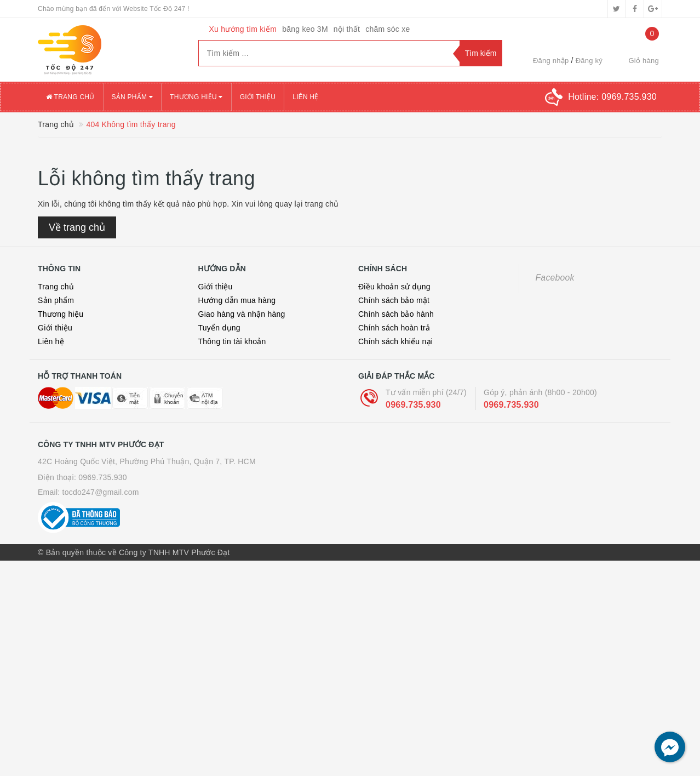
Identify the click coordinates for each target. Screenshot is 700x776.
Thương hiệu (196, 97)
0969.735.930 (413, 405)
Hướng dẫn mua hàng (237, 300)
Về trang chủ (77, 227)
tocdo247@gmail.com (101, 492)
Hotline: (612, 97)
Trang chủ (70, 97)
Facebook (555, 278)
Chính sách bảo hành (396, 314)
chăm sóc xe (388, 29)
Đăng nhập (551, 61)
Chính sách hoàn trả (394, 328)
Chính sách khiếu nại (395, 341)
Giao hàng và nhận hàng (242, 314)
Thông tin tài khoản (232, 341)
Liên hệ (305, 97)
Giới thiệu (258, 97)
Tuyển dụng (219, 328)
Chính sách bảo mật (394, 300)
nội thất (347, 29)
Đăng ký (589, 61)
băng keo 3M (305, 29)
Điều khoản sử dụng (394, 287)
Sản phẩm (133, 97)
